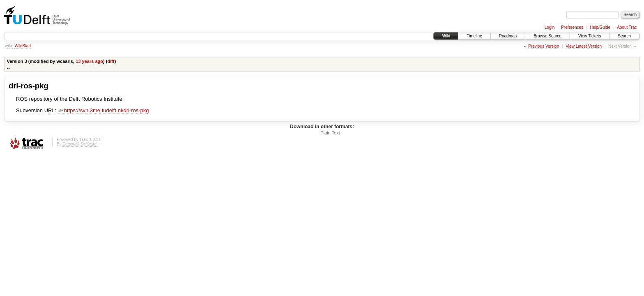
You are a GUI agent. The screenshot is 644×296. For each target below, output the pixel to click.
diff (111, 61)
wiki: (9, 46)
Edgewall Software (79, 144)
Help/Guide (600, 27)
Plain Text (330, 133)
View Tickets (590, 36)
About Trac (627, 27)
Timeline (474, 36)
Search (624, 36)
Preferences (572, 27)
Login (550, 27)
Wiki (446, 36)
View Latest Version (584, 46)
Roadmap (508, 36)
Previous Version (544, 46)
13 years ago (89, 61)
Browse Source (547, 36)
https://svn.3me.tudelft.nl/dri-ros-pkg (103, 110)
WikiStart (23, 46)
